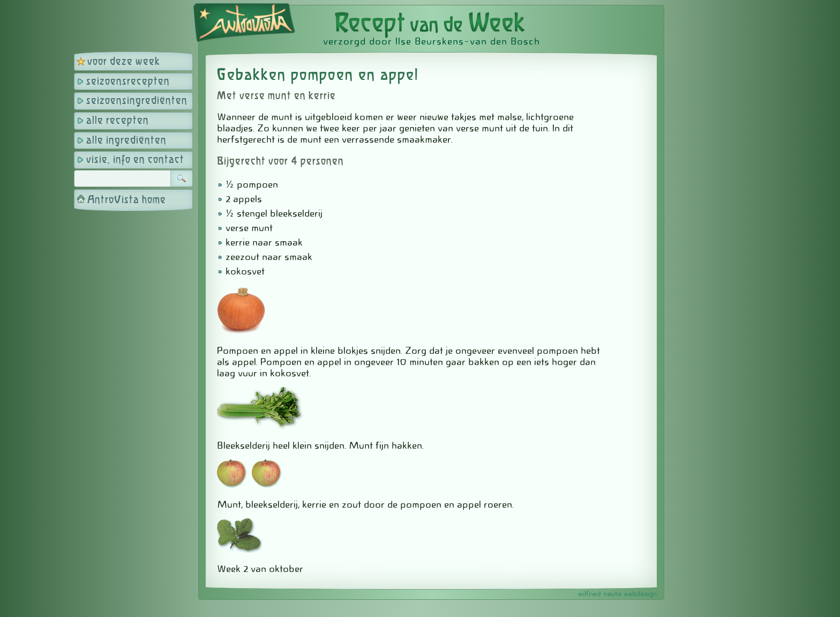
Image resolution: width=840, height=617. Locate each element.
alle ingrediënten (126, 141)
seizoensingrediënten (137, 101)
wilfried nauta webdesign (618, 594)
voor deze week (124, 62)
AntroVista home (127, 200)
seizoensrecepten (128, 82)
